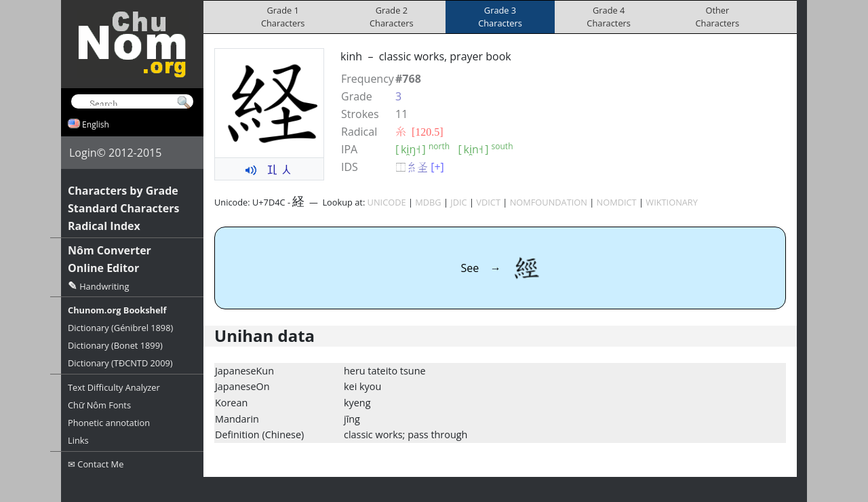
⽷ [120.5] (419, 132)
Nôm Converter (110, 250)
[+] (437, 167)
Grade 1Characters (283, 17)
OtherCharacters (718, 17)
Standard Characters (123, 208)
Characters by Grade (123, 191)
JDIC (458, 202)
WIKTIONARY (672, 202)
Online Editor (103, 268)
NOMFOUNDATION (549, 202)
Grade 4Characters (609, 17)
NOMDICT (617, 202)
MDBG (428, 202)
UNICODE (387, 202)
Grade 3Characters (500, 17)
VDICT (488, 202)
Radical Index (104, 226)
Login (83, 153)
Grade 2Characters (392, 17)
